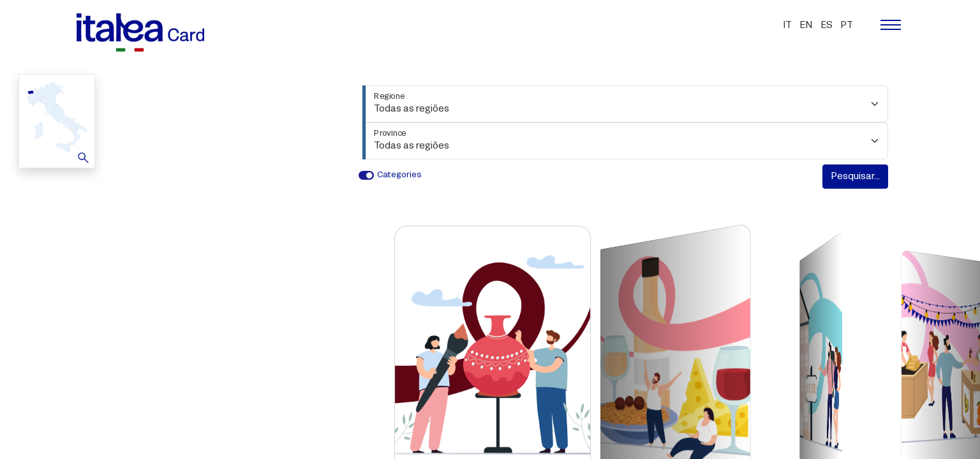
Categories (399, 175)
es (827, 25)
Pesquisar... (855, 177)
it (787, 25)
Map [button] (55, 120)
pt (847, 25)
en (806, 25)
